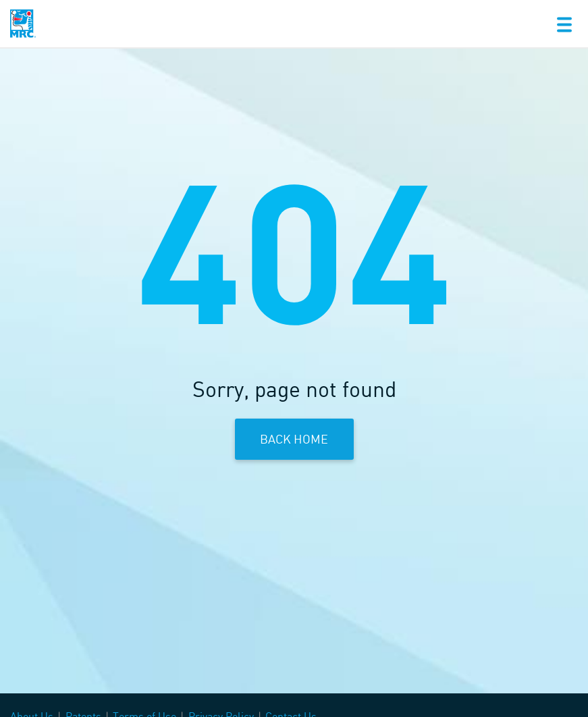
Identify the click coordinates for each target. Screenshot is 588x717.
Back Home (294, 439)
